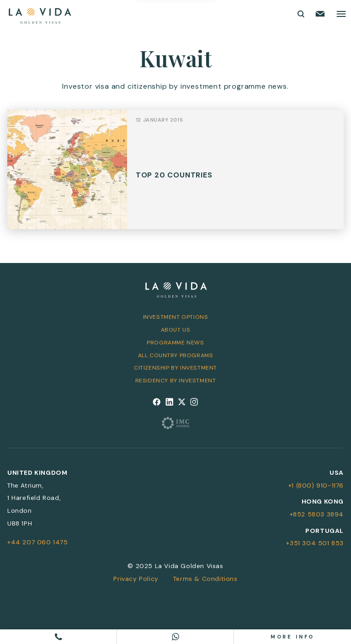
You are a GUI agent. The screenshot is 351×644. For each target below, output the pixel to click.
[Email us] (320, 14)
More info (293, 637)
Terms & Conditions (205, 579)
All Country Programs (176, 355)
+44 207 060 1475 (38, 542)
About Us (176, 330)
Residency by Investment (176, 381)
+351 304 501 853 (315, 543)
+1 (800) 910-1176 (316, 485)
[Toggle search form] (300, 14)
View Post (175, 174)
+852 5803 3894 (317, 514)
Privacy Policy (136, 579)
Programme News (175, 343)
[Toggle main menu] (341, 14)
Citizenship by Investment (175, 368)
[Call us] (58, 637)
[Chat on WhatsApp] (175, 637)
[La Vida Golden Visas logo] (40, 14)
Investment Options (176, 317)
